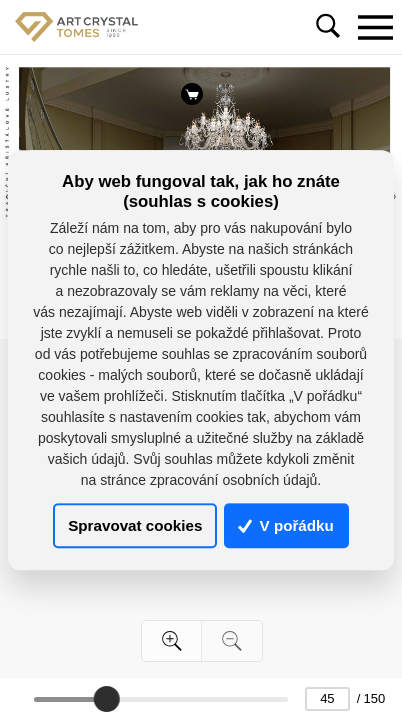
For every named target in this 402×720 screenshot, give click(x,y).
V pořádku (286, 525)
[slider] (107, 699)
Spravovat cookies (135, 525)
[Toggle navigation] (375, 27)
